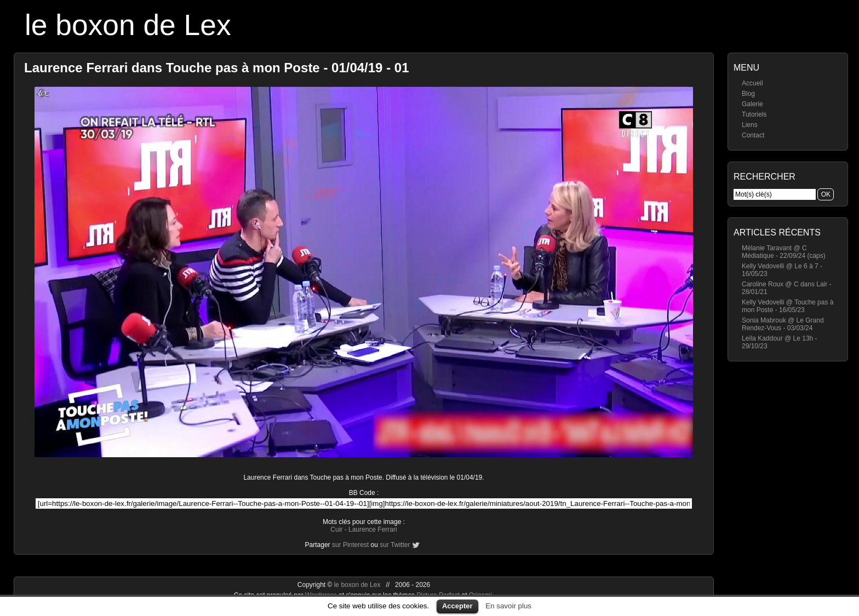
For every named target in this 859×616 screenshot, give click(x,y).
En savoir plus (508, 606)
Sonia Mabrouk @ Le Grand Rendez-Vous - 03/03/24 (783, 324)
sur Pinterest (350, 545)
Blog (748, 94)
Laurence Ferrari (373, 529)
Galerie (752, 104)
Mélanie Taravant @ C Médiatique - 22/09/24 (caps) (784, 252)
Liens (750, 125)
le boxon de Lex (128, 25)
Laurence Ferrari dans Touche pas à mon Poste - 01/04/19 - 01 (217, 68)
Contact (753, 135)
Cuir (336, 529)
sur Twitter (395, 545)
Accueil (752, 83)
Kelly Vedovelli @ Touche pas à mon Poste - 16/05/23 (788, 306)
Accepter (457, 606)
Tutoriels (754, 114)
